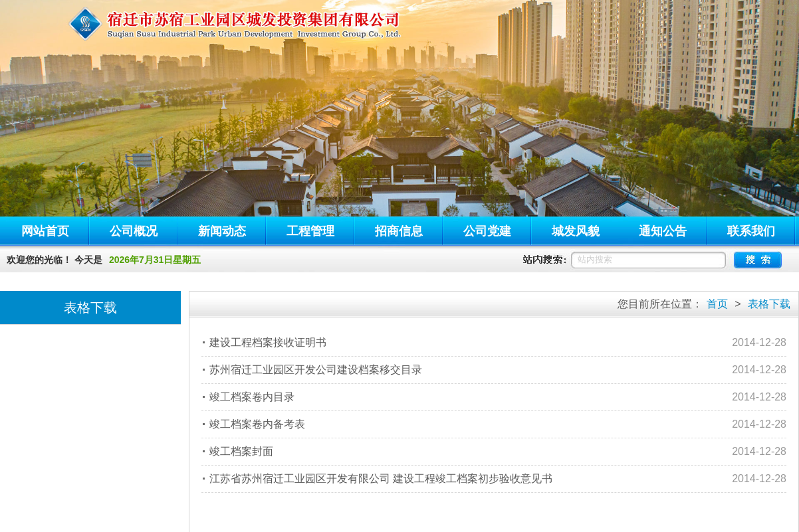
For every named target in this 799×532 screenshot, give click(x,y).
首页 (717, 304)
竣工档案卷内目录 (252, 397)
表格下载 (769, 304)
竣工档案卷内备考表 (257, 424)
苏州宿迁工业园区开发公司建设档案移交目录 (316, 370)
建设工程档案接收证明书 (268, 342)
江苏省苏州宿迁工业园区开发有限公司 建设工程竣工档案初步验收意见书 (381, 479)
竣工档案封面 (241, 451)
